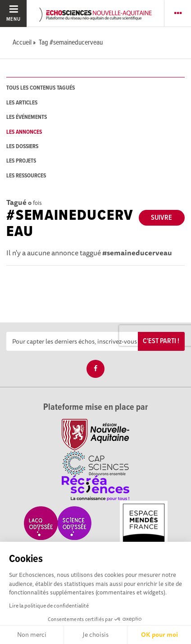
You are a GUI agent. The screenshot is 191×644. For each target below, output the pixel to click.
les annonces (24, 132)
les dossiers (22, 147)
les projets (21, 161)
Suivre (161, 218)
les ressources (26, 176)
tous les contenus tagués (41, 88)
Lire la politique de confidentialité (49, 605)
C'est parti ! (161, 341)
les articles (22, 103)
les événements (27, 117)
